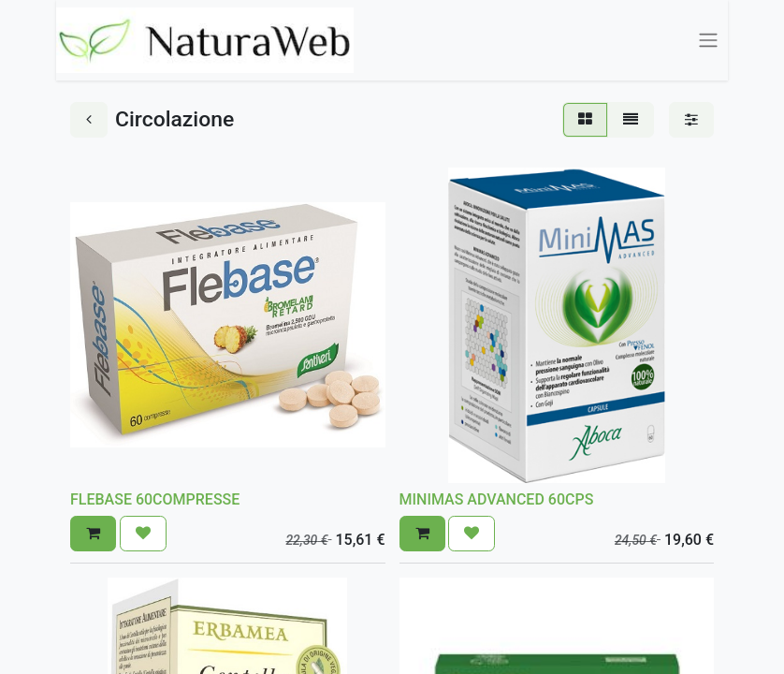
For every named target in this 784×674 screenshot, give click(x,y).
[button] (93, 534)
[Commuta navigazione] (708, 41)
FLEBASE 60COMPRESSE (155, 499)
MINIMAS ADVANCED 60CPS (497, 499)
